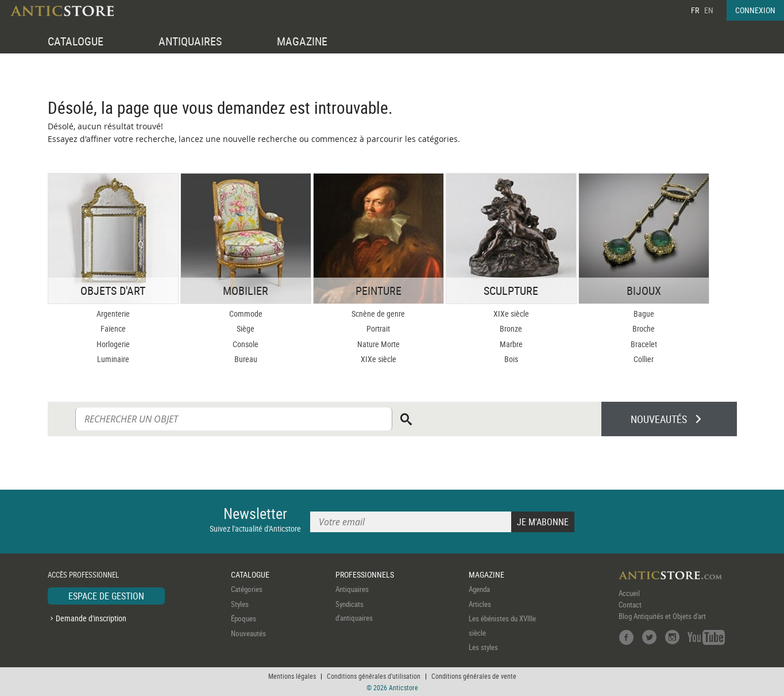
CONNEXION (755, 10)
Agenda (479, 589)
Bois (511, 359)
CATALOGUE (76, 41)
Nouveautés (248, 633)
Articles (480, 604)
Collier (644, 359)
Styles (240, 604)
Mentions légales (292, 676)
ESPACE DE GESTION (106, 596)
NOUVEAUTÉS (659, 419)
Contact (630, 605)
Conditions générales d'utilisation (374, 676)
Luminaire (113, 359)
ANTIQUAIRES (190, 41)
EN (709, 10)
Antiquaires (352, 589)
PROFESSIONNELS (365, 574)
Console (246, 344)
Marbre (511, 344)
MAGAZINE (302, 41)
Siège (246, 328)
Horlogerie (113, 344)
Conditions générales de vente (474, 676)
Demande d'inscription (91, 618)
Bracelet (644, 344)
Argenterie (113, 314)
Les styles (483, 647)
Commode (246, 314)
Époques (244, 618)
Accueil (629, 593)
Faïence (113, 328)
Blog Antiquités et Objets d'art (662, 616)
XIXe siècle (379, 359)
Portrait (378, 328)
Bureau (246, 359)
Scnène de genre (378, 314)
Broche (644, 328)
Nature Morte (379, 344)
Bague (644, 314)
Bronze (511, 328)
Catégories (247, 589)
